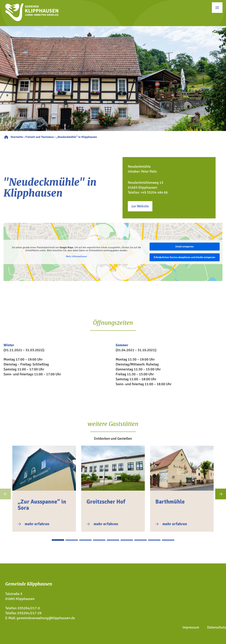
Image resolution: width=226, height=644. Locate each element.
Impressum (191, 627)
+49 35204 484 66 (154, 192)
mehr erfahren (37, 524)
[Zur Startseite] (32, 20)
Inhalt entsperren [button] (185, 247)
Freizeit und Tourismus (40, 137)
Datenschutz (217, 627)
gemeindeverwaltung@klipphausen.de (46, 618)
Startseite (17, 137)
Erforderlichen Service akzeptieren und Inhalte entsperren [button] (185, 257)
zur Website (140, 206)
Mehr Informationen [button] (76, 256)
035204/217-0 (29, 608)
